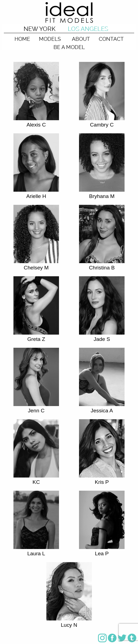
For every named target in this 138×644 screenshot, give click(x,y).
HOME (22, 39)
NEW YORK (40, 29)
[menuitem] (22, 37)
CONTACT (111, 39)
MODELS (50, 39)
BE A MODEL (69, 47)
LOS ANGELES (88, 29)
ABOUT (81, 39)
